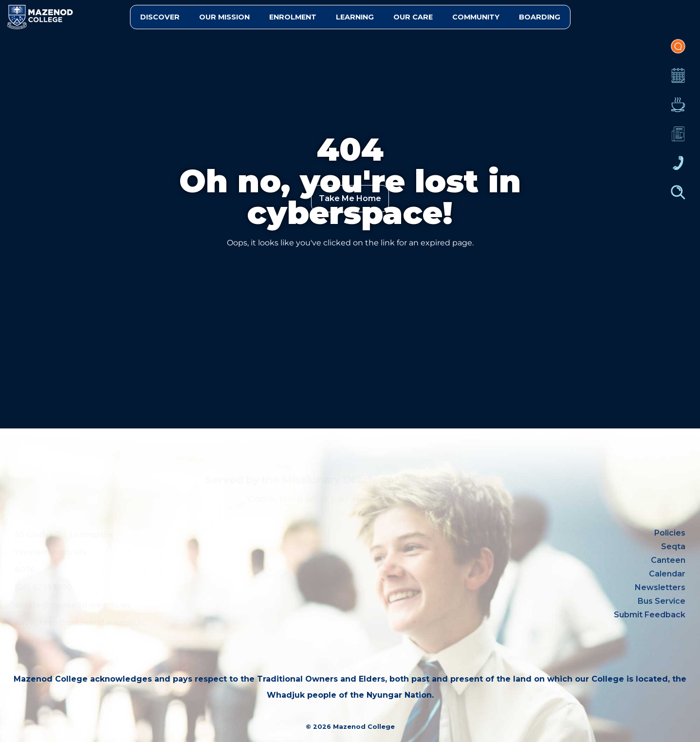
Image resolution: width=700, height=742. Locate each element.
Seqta (673, 547)
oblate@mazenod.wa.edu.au (72, 605)
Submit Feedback (650, 615)
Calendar (678, 80)
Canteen (678, 110)
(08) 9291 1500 (43, 587)
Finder (678, 197)
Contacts (678, 168)
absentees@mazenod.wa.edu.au (81, 622)
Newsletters (678, 139)
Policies (670, 533)
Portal (678, 51)
